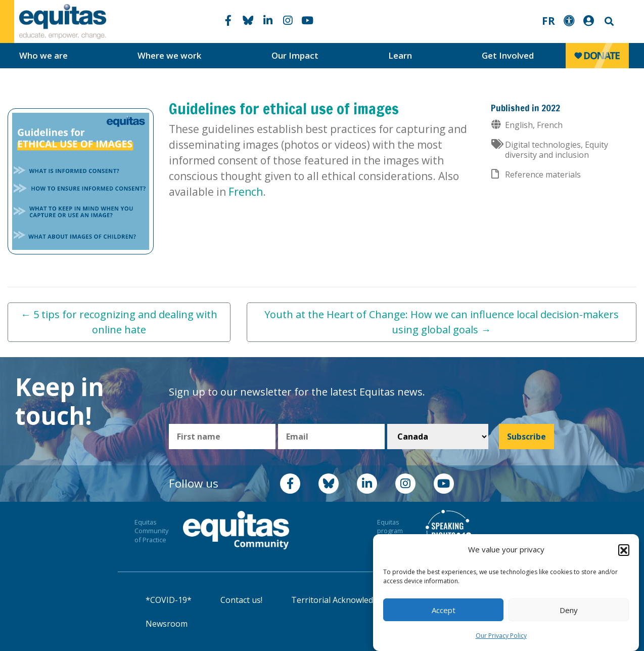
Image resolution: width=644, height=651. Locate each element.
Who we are (43, 55)
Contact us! (241, 600)
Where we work (169, 55)
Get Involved (508, 55)
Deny (569, 610)
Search (608, 21)
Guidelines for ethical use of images (284, 108)
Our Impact (295, 55)
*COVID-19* (169, 600)
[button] (624, 550)
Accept (444, 610)
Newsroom (167, 624)
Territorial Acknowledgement (347, 600)
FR (548, 21)
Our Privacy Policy (501, 636)
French (246, 192)
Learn (400, 55)
